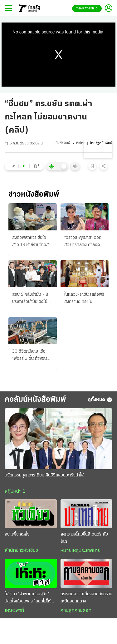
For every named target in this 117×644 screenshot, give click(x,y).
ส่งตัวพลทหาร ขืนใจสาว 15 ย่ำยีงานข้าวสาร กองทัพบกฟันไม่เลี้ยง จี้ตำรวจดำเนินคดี (32, 242)
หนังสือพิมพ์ (62, 143)
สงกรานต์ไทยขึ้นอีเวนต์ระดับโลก (84, 538)
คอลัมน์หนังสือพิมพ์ (35, 400)
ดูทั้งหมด (100, 400)
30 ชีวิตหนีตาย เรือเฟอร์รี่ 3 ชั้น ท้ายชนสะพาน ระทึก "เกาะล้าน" (29, 356)
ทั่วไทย (81, 143)
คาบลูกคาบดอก (76, 611)
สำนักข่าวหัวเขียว (21, 551)
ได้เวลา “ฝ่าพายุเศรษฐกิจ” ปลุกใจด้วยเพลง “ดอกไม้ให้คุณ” (28, 598)
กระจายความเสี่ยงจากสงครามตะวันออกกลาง (86, 598)
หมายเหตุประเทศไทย (80, 551)
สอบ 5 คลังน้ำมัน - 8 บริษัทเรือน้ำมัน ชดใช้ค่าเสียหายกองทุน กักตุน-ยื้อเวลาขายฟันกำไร (32, 299)
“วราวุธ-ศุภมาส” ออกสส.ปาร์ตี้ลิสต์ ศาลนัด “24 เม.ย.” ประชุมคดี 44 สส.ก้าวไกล (83, 242)
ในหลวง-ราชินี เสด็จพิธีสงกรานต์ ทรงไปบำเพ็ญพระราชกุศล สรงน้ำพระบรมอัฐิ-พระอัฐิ (84, 299)
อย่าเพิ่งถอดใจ (17, 534)
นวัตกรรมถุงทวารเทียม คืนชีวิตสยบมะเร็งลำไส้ (44, 475)
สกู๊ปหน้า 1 (15, 491)
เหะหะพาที (14, 611)
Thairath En (87, 9)
